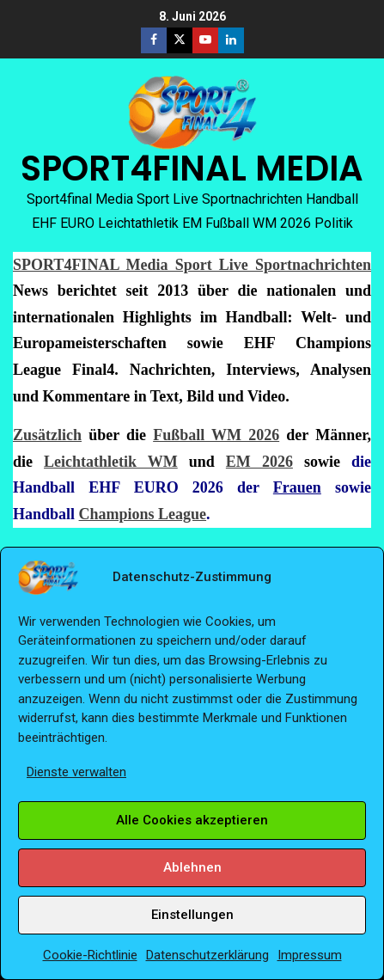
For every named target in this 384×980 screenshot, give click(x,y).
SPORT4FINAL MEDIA (192, 168)
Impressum (310, 955)
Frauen (297, 487)
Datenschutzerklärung (207, 955)
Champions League (143, 514)
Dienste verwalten (76, 772)
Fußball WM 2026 (216, 435)
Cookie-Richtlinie (90, 955)
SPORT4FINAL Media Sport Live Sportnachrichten (192, 265)
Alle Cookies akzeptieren (192, 820)
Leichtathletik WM (111, 462)
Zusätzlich (47, 435)
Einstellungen (192, 915)
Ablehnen (192, 867)
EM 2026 (259, 462)
